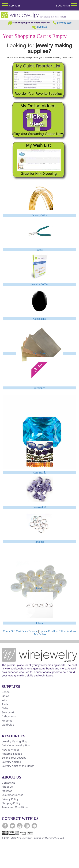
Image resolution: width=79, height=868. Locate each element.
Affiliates (7, 791)
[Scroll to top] (5, 865)
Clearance (40, 388)
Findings (39, 542)
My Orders (40, 634)
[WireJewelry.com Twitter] (12, 826)
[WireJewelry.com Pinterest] (34, 826)
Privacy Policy (10, 799)
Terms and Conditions (15, 807)
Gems (5, 696)
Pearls (39, 588)
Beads (6, 692)
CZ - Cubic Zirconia (39, 438)
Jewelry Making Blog (14, 742)
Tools (39, 250)
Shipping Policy (11, 803)
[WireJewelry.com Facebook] (5, 826)
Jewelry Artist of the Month (18, 766)
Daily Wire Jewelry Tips (16, 746)
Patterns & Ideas (12, 754)
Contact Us (9, 783)
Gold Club (8, 725)
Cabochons (39, 319)
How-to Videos (11, 750)
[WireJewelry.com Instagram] (27, 826)
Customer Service (13, 795)
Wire (4, 700)
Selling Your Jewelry (14, 758)
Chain (39, 623)
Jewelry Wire (39, 215)
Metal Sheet (39, 353)
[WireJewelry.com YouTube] (20, 826)
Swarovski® (40, 507)
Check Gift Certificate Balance (20, 631)
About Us (7, 787)
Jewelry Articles (11, 762)
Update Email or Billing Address (58, 631)
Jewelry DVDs (39, 284)
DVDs (5, 709)
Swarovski (8, 713)
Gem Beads (39, 473)
